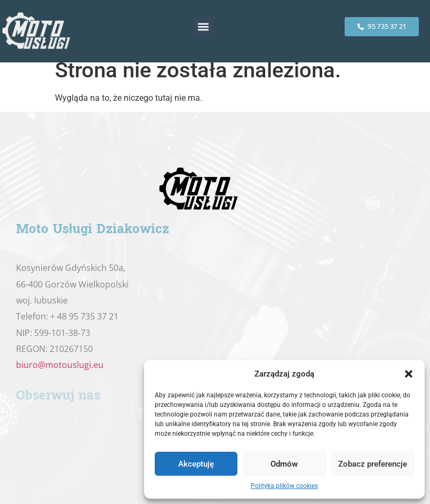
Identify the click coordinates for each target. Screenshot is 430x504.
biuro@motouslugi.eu (60, 365)
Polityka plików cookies (284, 486)
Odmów (284, 464)
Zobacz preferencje (373, 464)
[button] (409, 374)
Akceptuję (196, 464)
